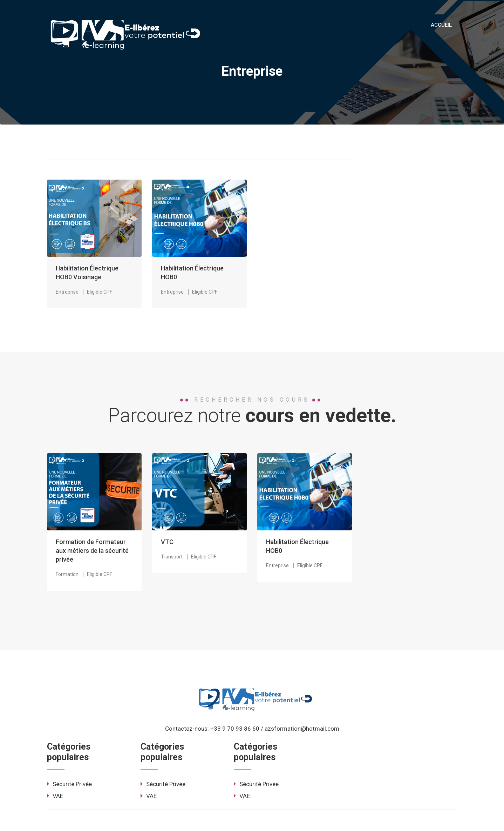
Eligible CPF (100, 292)
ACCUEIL (441, 25)
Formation (67, 574)
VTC (167, 542)
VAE (55, 796)
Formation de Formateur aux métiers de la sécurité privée (92, 551)
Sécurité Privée (69, 784)
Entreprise (67, 292)
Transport (172, 557)
